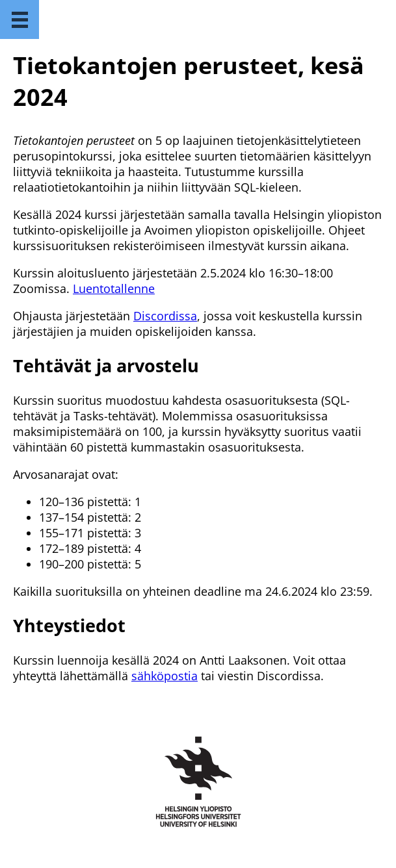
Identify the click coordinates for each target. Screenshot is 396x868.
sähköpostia (165, 676)
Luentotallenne (114, 288)
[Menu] (20, 19)
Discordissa (165, 316)
